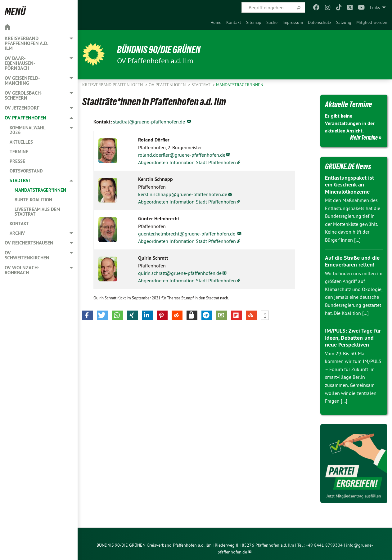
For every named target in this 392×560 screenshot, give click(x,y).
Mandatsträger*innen (240, 85)
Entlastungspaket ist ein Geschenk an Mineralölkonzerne (349, 185)
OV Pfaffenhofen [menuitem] (25, 118)
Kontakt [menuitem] (19, 224)
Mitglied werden (372, 22)
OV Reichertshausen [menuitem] (29, 243)
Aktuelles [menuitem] (21, 142)
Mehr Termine (364, 137)
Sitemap (254, 22)
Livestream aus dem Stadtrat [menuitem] (37, 212)
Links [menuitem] (375, 7)
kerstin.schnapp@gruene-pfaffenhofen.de (183, 194)
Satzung (344, 22)
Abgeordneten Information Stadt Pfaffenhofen (187, 162)
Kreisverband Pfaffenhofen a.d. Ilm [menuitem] (26, 43)
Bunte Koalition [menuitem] (33, 200)
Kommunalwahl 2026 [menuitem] (27, 130)
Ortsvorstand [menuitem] (26, 171)
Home (216, 22)
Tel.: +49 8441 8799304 (320, 545)
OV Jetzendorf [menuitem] (22, 108)
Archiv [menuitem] (17, 233)
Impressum (293, 22)
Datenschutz (320, 22)
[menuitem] (216, 22)
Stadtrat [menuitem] (20, 180)
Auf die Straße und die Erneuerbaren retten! (352, 261)
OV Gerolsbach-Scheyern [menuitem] (24, 95)
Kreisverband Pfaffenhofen (113, 85)
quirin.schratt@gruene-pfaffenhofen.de (180, 273)
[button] (88, 315)
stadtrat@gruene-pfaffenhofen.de (150, 122)
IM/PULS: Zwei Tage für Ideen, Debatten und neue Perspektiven (353, 338)
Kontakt (234, 22)
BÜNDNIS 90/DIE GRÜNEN (159, 50)
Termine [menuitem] (19, 152)
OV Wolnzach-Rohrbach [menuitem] (22, 270)
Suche (272, 22)
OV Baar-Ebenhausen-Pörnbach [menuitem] (20, 63)
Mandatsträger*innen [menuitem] (40, 190)
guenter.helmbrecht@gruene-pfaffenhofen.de (187, 234)
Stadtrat (201, 85)
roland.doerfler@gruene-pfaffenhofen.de (182, 155)
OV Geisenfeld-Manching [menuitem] (22, 81)
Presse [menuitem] (17, 161)
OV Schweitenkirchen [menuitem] (27, 255)
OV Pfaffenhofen (168, 85)
